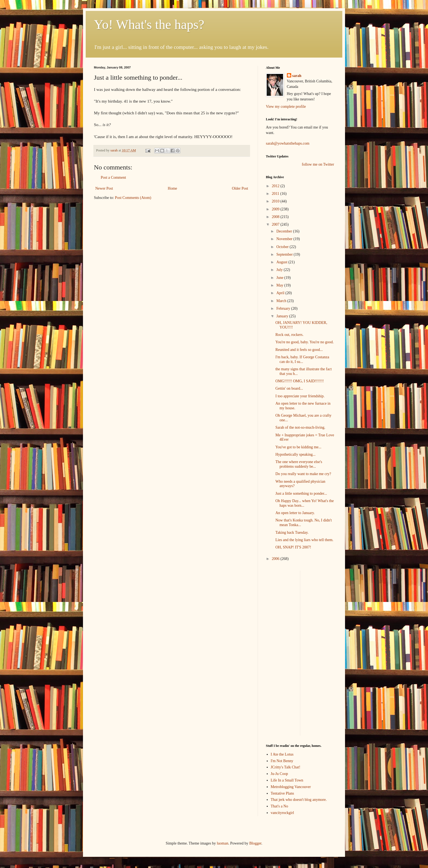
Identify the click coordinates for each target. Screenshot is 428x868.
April (281, 293)
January (283, 316)
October (283, 247)
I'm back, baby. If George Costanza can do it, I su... (302, 359)
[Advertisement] (282, 652)
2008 (276, 217)
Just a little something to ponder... (301, 493)
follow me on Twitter (318, 164)
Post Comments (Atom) (133, 198)
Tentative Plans (283, 793)
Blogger (255, 843)
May (280, 285)
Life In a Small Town (287, 780)
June (280, 278)
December (285, 231)
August (282, 262)
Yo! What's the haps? (149, 24)
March (282, 301)
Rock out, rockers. (289, 335)
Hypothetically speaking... (295, 454)
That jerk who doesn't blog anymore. (299, 800)
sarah (114, 150)
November (285, 239)
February (284, 308)
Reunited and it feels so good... (299, 350)
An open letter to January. (295, 513)
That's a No (280, 806)
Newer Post (104, 188)
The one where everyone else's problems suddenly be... (299, 464)
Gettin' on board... (289, 388)
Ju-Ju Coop (279, 774)
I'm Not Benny (282, 761)
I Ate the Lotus (282, 754)
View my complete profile (286, 107)
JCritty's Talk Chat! (286, 767)
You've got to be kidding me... (298, 447)
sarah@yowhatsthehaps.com (288, 143)
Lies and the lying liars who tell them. (304, 540)
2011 (276, 194)
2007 (276, 224)
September (285, 254)
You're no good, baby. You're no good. (305, 342)
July (280, 270)
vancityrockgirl (283, 813)
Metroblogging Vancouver (291, 787)
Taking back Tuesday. (292, 533)
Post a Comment (113, 178)
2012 (276, 186)
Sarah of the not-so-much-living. (300, 427)
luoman (222, 843)
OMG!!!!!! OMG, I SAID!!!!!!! (300, 381)
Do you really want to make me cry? (303, 474)
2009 (276, 209)
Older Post (240, 188)
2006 (276, 559)
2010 (276, 201)
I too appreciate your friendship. (300, 396)
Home (173, 188)
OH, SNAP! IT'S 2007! (293, 547)
